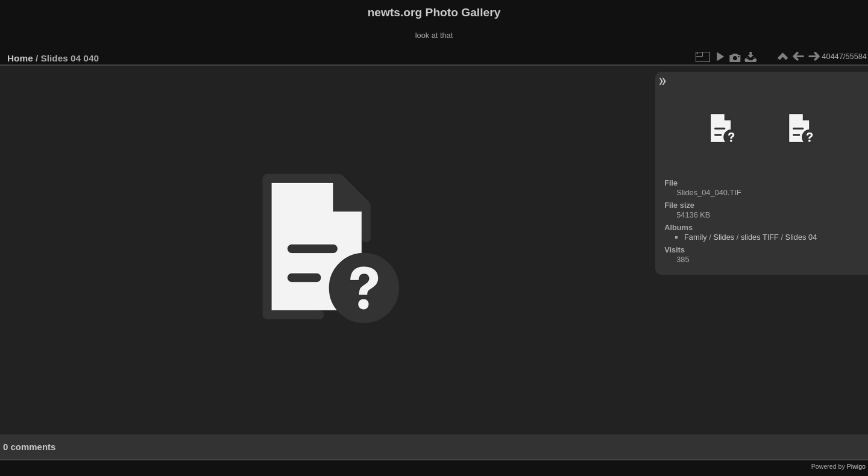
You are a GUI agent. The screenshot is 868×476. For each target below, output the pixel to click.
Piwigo (856, 466)
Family (696, 237)
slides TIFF (760, 237)
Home (20, 58)
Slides (724, 237)
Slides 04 (801, 237)
